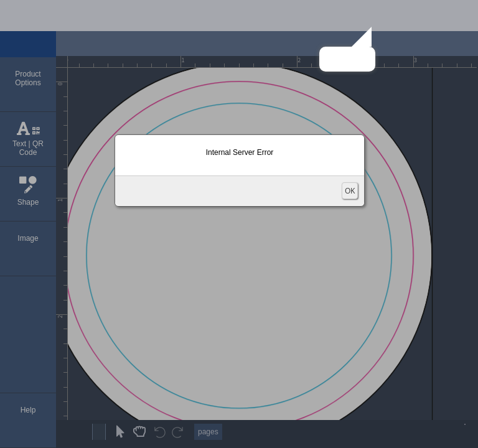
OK (350, 191)
